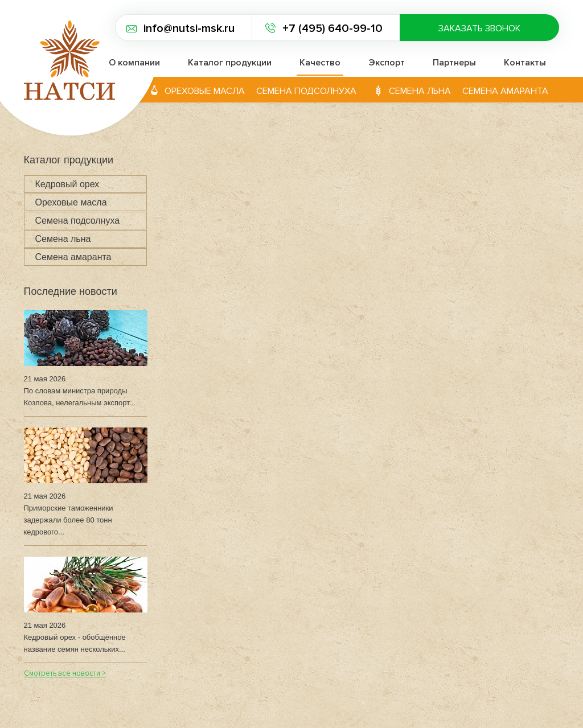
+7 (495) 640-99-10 (332, 28)
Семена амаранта (505, 91)
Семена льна (420, 91)
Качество (320, 63)
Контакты (525, 63)
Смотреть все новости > (65, 674)
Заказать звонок (479, 28)
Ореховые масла (205, 91)
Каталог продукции (230, 63)
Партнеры (454, 63)
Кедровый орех (67, 184)
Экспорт (387, 63)
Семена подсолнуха (306, 91)
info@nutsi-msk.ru (189, 28)
